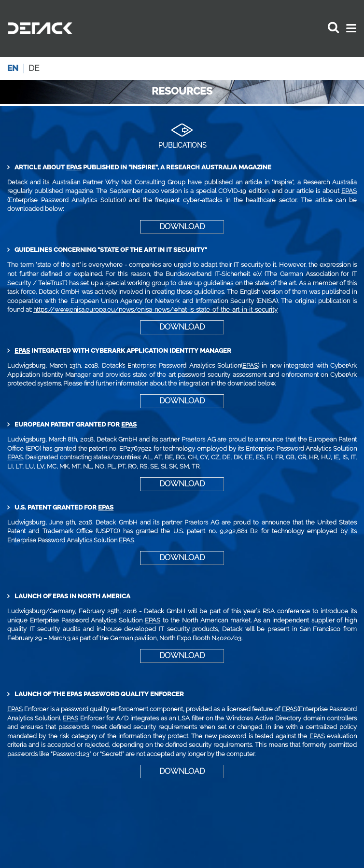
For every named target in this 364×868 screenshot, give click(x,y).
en (13, 68)
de (34, 68)
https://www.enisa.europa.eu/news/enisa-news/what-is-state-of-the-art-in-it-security (155, 310)
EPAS (74, 167)
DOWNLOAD (182, 227)
